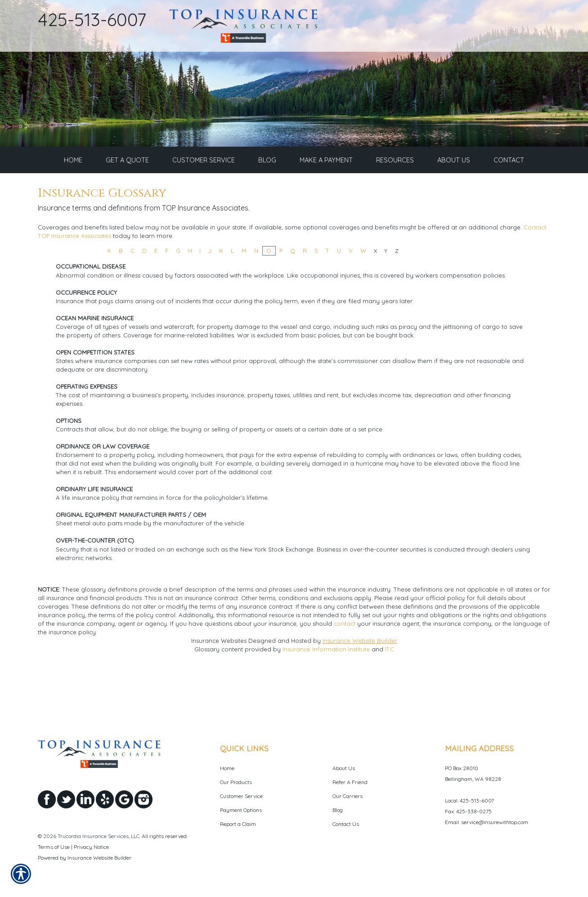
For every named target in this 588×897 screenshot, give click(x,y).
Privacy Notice (91, 847)
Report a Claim (238, 824)
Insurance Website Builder (360, 682)
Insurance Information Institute (326, 691)
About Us (344, 768)
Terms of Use (54, 847)
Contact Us (346, 824)
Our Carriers (348, 796)
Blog (338, 810)
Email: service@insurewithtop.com (487, 822)
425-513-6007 (92, 19)
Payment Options (241, 810)
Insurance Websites (219, 682)
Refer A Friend (350, 782)
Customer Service (241, 796)
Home (227, 768)
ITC (390, 691)
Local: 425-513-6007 (469, 801)
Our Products (236, 782)
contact (345, 665)
